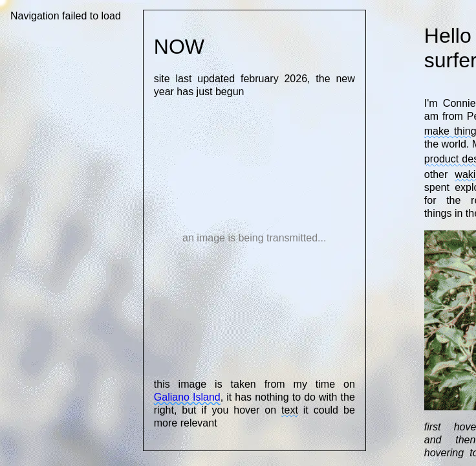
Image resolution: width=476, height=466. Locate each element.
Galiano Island (187, 397)
